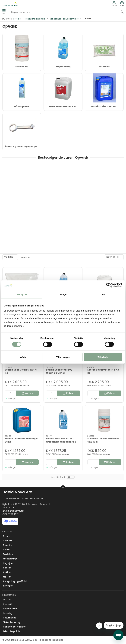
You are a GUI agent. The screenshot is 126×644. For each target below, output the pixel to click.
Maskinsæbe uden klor (63, 106)
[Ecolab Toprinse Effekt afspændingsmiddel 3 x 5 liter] (63, 420)
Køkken (7, 572)
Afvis (23, 357)
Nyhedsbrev (10, 609)
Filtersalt (104, 67)
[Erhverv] (10, 4)
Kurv (122, 4)
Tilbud (7, 536)
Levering (8, 613)
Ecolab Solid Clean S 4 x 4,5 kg (21, 371)
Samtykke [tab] (22, 294)
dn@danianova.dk (13, 511)
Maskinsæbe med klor (104, 106)
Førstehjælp (10, 559)
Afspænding (63, 67)
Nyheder (8, 586)
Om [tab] (104, 294)
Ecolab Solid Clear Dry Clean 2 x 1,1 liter (59, 371)
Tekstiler (8, 545)
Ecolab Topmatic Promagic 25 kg (21, 440)
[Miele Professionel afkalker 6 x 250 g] (104, 420)
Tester (7, 550)
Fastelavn (9, 554)
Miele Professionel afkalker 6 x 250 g (104, 440)
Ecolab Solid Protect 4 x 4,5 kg (103, 371)
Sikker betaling (11, 622)
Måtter (7, 577)
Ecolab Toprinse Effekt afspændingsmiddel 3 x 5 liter (61, 442)
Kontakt (8, 604)
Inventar (8, 541)
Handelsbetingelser (14, 627)
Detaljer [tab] (63, 294)
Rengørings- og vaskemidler (64, 19)
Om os (7, 600)
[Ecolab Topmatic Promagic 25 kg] (22, 420)
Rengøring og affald (35, 19)
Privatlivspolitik (12, 631)
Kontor (7, 568)
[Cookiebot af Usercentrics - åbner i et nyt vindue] (109, 285)
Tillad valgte (63, 357)
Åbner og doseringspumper (22, 146)
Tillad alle (103, 357)
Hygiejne (8, 563)
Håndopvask (22, 106)
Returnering (10, 618)
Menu (4, 12)
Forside (17, 19)
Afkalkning (22, 67)
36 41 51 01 (8, 508)
